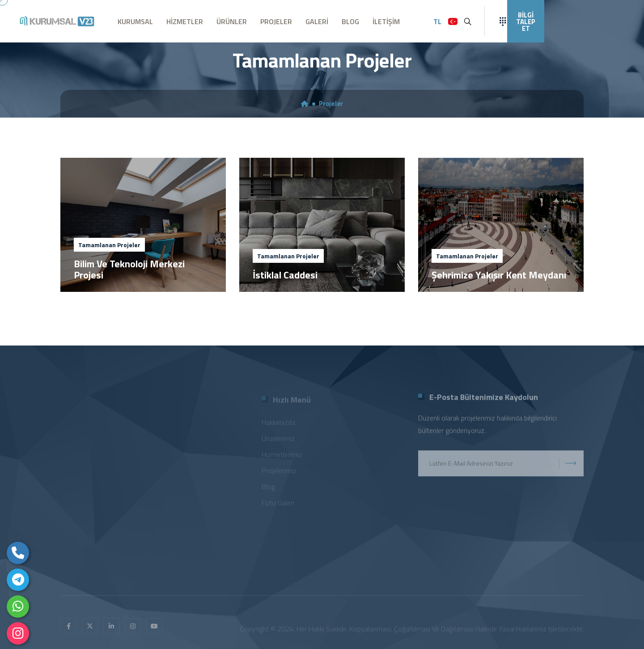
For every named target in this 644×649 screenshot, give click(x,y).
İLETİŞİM (386, 21)
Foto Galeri (278, 504)
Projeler (331, 104)
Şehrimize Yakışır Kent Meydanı (499, 275)
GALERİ (317, 21)
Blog (268, 488)
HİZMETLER (185, 21)
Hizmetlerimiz (282, 456)
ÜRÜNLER (232, 21)
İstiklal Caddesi (285, 275)
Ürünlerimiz (278, 440)
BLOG (350, 21)
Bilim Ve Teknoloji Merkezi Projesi (129, 270)
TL (437, 21)
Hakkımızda (278, 424)
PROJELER (276, 21)
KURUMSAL (135, 21)
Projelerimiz (279, 472)
